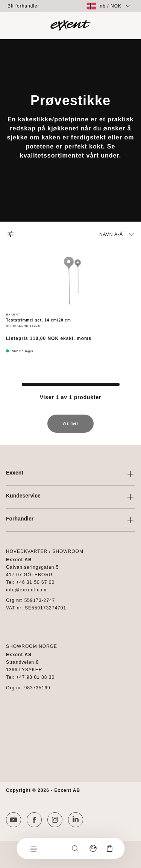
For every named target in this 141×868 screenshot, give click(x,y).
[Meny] (33, 848)
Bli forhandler (23, 6)
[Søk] (75, 848)
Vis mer (70, 427)
